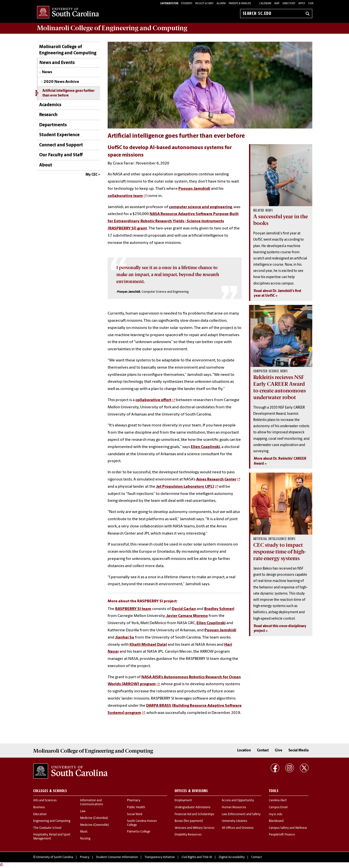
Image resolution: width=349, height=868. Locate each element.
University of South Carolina (55, 857)
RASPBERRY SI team (133, 609)
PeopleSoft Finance (282, 835)
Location (244, 751)
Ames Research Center (216, 480)
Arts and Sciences (45, 801)
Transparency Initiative (160, 857)
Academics (50, 105)
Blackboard (276, 821)
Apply (302, 4)
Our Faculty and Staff (61, 155)
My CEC (92, 175)
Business (39, 807)
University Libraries (234, 821)
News (47, 72)
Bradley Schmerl (219, 609)
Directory (289, 4)
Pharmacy (134, 801)
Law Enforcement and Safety (241, 814)
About (46, 165)
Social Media (299, 751)
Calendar (265, 4)
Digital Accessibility (232, 857)
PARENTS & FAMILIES (240, 4)
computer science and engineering (200, 207)
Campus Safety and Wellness (288, 828)
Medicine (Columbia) (94, 818)
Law (83, 811)
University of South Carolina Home (68, 13)
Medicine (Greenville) (95, 825)
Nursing (85, 839)
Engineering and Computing (52, 821)
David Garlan (184, 609)
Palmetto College (139, 832)
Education (40, 814)
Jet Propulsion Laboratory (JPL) (185, 487)
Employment (183, 801)
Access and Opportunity (238, 801)
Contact (263, 751)
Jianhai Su (125, 638)
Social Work (135, 814)
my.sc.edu (276, 814)
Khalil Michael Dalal (148, 645)
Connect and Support (61, 145)
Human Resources (234, 807)
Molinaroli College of (112, 28)
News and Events (57, 63)
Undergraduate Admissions (192, 807)
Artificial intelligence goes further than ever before (68, 93)
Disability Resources (188, 835)
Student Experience (59, 135)
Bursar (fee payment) (189, 821)
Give (311, 4)
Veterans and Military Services (194, 828)
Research (48, 115)
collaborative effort (153, 400)
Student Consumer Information (117, 857)
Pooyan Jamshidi (194, 189)
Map (277, 4)
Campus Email (278, 807)
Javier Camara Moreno (187, 616)
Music (84, 832)
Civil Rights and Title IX (197, 857)
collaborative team (125, 196)
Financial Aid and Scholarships (194, 814)
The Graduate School (47, 828)
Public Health (136, 807)
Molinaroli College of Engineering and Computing (68, 50)
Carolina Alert (278, 801)
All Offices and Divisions (238, 828)
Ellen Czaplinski (205, 447)
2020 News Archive (61, 82)
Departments (53, 125)
